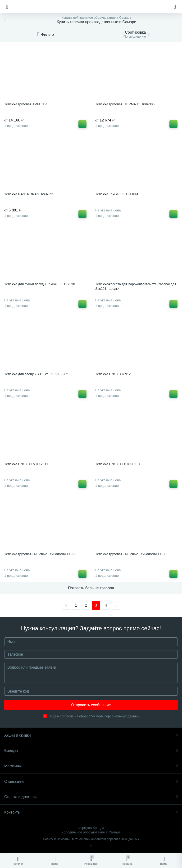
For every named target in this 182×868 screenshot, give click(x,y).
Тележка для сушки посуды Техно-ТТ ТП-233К (40, 284)
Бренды (91, 751)
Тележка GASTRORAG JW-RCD (29, 194)
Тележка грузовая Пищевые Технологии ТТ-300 (132, 554)
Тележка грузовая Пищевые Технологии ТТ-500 (41, 554)
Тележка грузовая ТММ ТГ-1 (26, 104)
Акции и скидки (91, 735)
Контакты (91, 812)
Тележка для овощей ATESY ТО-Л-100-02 (36, 374)
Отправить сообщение (91, 705)
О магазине (91, 781)
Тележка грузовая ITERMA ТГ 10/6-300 (125, 104)
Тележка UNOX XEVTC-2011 (26, 464)
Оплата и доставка (91, 797)
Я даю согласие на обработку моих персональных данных (94, 716)
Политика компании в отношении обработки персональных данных (91, 839)
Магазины (91, 766)
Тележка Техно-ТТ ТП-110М (117, 194)
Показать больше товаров (91, 588)
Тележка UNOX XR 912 (113, 374)
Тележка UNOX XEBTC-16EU (118, 464)
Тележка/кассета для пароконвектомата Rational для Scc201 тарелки (136, 286)
